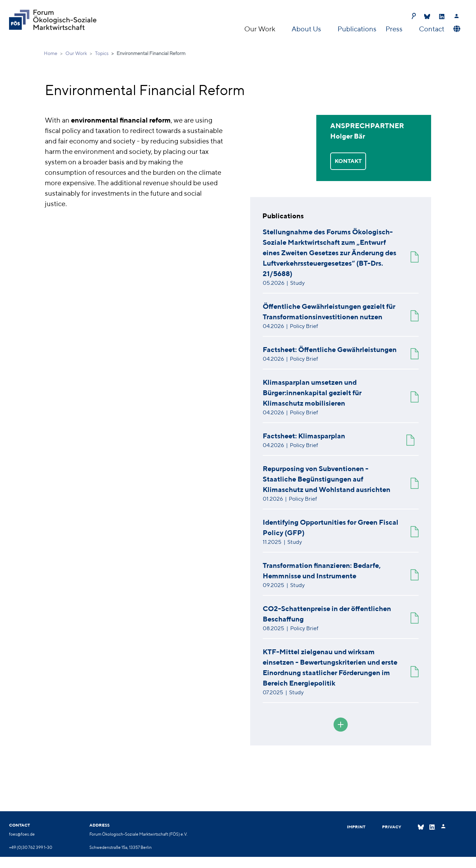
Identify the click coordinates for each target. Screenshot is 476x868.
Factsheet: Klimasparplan (304, 436)
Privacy (392, 827)
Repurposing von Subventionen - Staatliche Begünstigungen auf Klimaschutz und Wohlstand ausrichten (327, 479)
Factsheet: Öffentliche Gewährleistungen (330, 349)
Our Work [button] (260, 29)
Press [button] (395, 29)
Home (51, 53)
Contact (432, 29)
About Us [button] (307, 29)
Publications (357, 29)
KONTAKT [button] (348, 161)
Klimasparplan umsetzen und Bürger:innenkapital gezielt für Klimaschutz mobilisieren (312, 393)
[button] (456, 29)
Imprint (356, 827)
